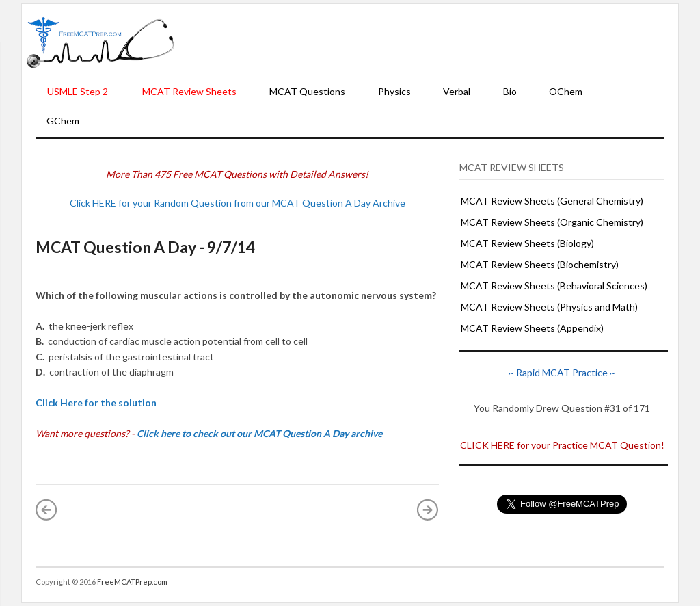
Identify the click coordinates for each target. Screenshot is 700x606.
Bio (510, 91)
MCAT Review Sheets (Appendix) (532, 328)
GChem (63, 121)
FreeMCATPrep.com (132, 582)
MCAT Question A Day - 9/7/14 (145, 247)
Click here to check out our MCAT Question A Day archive (259, 433)
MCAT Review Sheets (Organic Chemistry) (552, 222)
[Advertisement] (427, 42)
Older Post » (428, 510)
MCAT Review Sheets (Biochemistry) (540, 264)
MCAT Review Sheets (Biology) (527, 243)
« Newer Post (46, 510)
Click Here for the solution (96, 403)
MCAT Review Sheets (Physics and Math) (549, 307)
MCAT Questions (307, 91)
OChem (566, 91)
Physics (394, 91)
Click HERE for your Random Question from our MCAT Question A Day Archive (238, 203)
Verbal (457, 91)
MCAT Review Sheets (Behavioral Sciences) (554, 286)
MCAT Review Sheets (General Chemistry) (552, 201)
